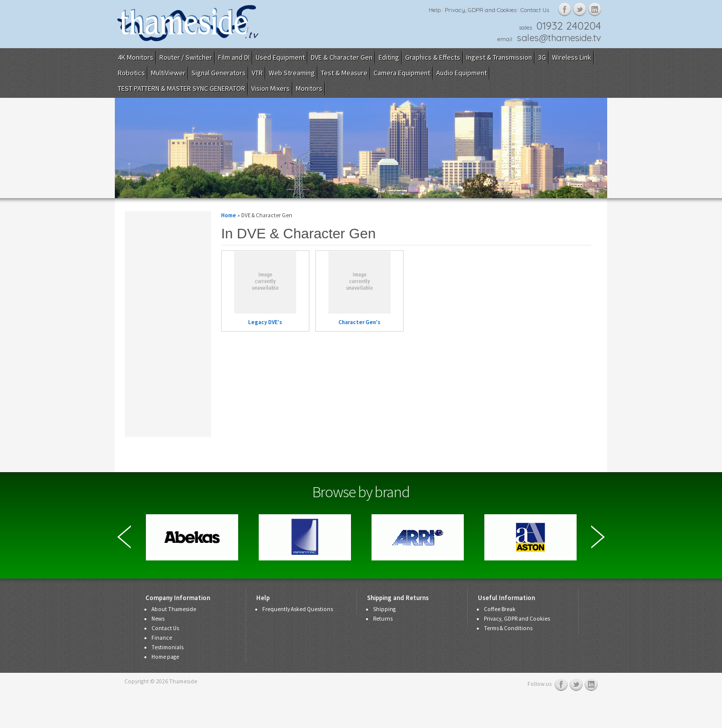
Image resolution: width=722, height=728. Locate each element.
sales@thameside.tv (559, 38)
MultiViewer (168, 73)
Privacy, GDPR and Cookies (481, 10)
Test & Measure (344, 73)
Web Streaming (292, 73)
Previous (124, 537)
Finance (162, 638)
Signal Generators (219, 73)
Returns (383, 619)
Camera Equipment (402, 73)
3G (542, 57)
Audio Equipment (462, 73)
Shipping (384, 609)
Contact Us (535, 10)
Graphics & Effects (433, 57)
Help (435, 10)
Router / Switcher (186, 57)
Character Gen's (359, 322)
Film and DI (234, 57)
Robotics (131, 73)
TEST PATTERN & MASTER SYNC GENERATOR (182, 88)
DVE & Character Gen (342, 57)
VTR (257, 73)
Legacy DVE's (265, 322)
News (158, 619)
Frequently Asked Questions (298, 609)
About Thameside (174, 609)
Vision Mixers (270, 88)
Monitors (309, 88)
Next (598, 537)
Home (229, 215)
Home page (165, 657)
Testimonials (167, 647)
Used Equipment (280, 57)
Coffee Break (500, 609)
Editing (389, 57)
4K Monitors (136, 57)
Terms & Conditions (508, 628)
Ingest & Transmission (499, 57)
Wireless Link (572, 57)
